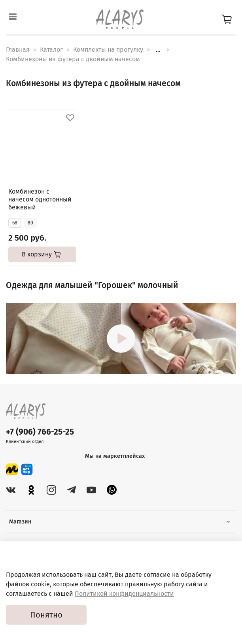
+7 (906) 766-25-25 (40, 432)
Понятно (46, 615)
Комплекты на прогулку (108, 50)
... (158, 50)
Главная (18, 50)
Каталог (51, 50)
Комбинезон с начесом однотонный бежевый (40, 199)
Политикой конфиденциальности (124, 594)
